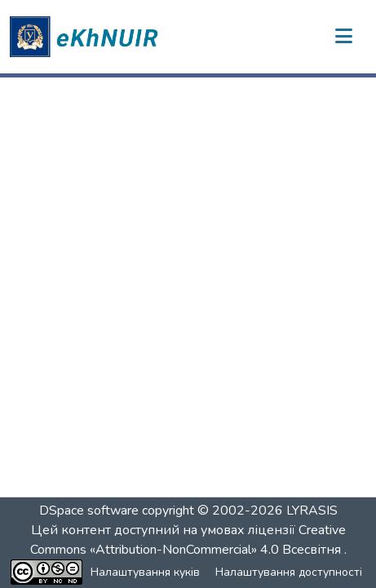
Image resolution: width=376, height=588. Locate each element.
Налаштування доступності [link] (289, 572)
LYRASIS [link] (312, 511)
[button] (86, 37)
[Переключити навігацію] (343, 37)
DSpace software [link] (89, 511)
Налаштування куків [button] (145, 572)
